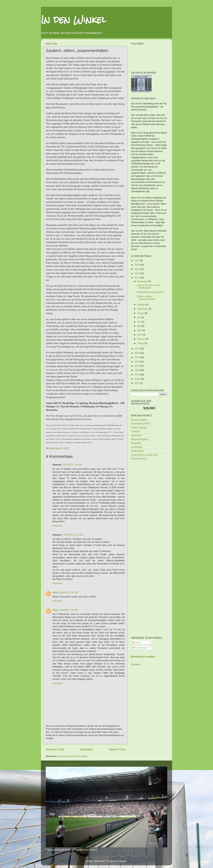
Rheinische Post (139, 459)
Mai (139, 326)
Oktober (141, 305)
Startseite (86, 749)
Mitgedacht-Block (140, 439)
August (141, 313)
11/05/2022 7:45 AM (72, 465)
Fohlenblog (137, 447)
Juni (139, 322)
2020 (137, 353)
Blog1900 (136, 443)
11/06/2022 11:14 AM (73, 535)
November (142, 281)
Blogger (123, 861)
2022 (137, 278)
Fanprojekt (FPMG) (141, 424)
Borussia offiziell (139, 420)
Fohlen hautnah (139, 428)
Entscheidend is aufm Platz (144, 455)
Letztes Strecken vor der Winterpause (148, 286)
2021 (137, 349)
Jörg (55, 592)
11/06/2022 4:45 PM (68, 592)
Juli (139, 317)
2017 (137, 366)
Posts (137, 642)
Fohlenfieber (137, 451)
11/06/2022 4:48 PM (68, 610)
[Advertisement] (149, 506)
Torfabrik (135, 431)
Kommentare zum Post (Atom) (73, 756)
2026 (137, 260)
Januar (141, 343)
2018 (137, 362)
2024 (137, 269)
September (143, 309)
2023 (137, 273)
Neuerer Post (55, 749)
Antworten (57, 526)
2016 (137, 370)
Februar (141, 339)
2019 (137, 357)
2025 (137, 265)
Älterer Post (117, 749)
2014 (137, 379)
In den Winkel (74, 20)
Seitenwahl (136, 435)
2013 (137, 383)
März (140, 335)
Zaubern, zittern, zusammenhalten (146, 298)
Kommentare (140, 648)
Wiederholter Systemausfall (150, 292)
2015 (137, 374)
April (140, 330)
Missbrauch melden (143, 657)
